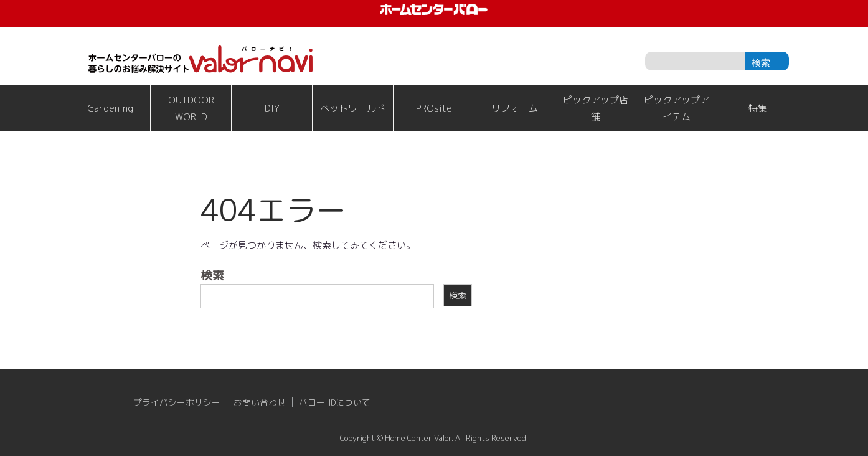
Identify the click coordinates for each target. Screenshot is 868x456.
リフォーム (515, 108)
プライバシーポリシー (177, 402)
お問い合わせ (260, 402)
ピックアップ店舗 (596, 108)
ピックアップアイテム (677, 108)
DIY (272, 108)
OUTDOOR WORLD (191, 108)
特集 (758, 108)
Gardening (110, 108)
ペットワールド (353, 108)
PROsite (434, 108)
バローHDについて (335, 402)
